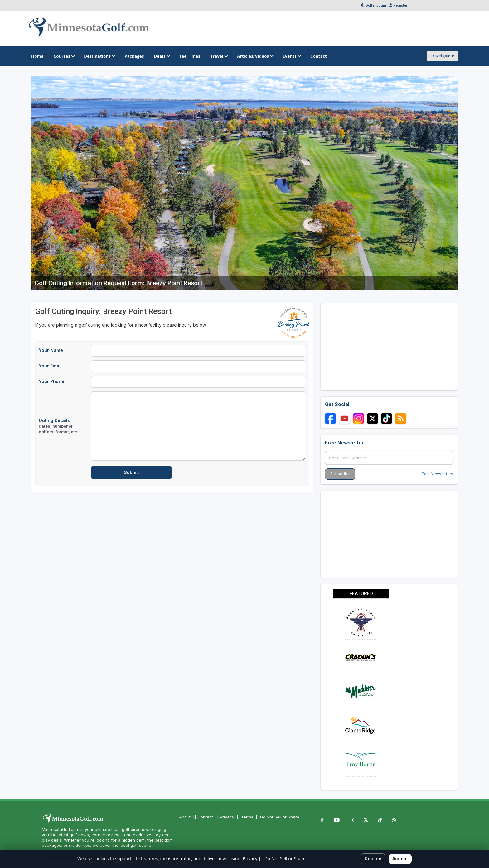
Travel (219, 56)
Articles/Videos (255, 56)
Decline (373, 858)
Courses (64, 56)
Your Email (50, 366)
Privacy (227, 817)
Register (400, 5)
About (185, 817)
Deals (162, 56)
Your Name (51, 350)
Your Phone (51, 381)
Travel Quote (442, 56)
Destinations (99, 56)
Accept (400, 858)
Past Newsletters (437, 474)
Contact (205, 817)
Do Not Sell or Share (280, 817)
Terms (247, 817)
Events (291, 56)
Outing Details (58, 426)
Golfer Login (376, 5)
